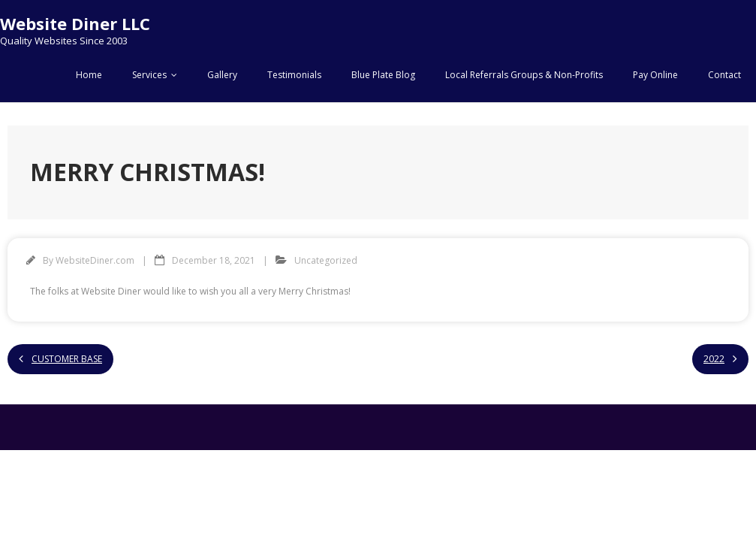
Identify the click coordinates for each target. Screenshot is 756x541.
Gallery (222, 75)
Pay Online (655, 75)
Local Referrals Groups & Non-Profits (524, 75)
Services (149, 75)
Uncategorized (326, 260)
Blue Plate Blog (383, 75)
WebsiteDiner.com (95, 260)
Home (89, 75)
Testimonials (294, 75)
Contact (724, 75)
